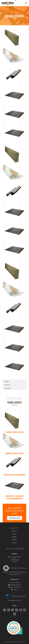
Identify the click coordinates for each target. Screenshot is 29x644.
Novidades (14, 540)
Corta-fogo (16, 24)
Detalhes (7, 381)
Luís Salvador (22, 642)
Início (5, 24)
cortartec (15, 589)
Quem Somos (14, 528)
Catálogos (14, 537)
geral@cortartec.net (16, 585)
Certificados (8, 388)
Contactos (14, 543)
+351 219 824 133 (15, 582)
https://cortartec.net (15, 587)
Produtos (10, 24)
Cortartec (5, 642)
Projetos (14, 534)
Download (7, 385)
